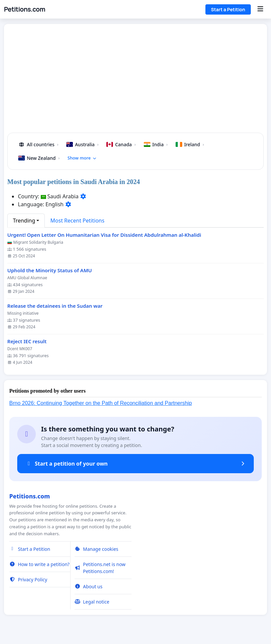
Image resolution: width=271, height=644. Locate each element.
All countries (38, 144)
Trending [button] (24, 221)
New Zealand (39, 158)
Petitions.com (25, 9)
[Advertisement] (135, 81)
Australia (82, 144)
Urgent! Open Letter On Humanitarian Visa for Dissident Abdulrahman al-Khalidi (104, 235)
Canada (121, 144)
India (156, 144)
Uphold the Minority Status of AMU (50, 270)
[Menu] (260, 9)
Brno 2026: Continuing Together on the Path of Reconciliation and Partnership (101, 403)
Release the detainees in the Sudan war (55, 306)
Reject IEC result (27, 341)
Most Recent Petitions (77, 221)
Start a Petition (228, 9)
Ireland (190, 144)
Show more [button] (82, 158)
